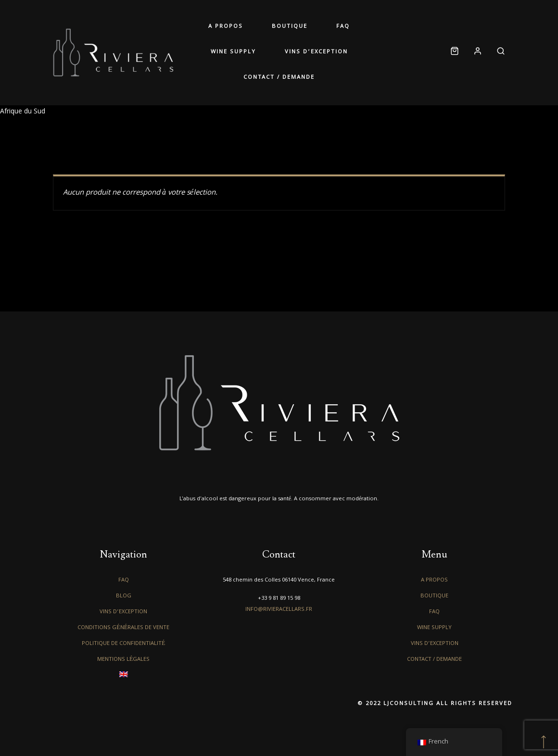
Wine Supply (233, 52)
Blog (124, 596)
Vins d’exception (316, 52)
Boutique (290, 27)
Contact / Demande (279, 78)
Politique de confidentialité (123, 644)
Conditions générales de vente (123, 628)
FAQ (343, 27)
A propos (226, 27)
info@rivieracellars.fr (279, 610)
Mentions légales (123, 660)
